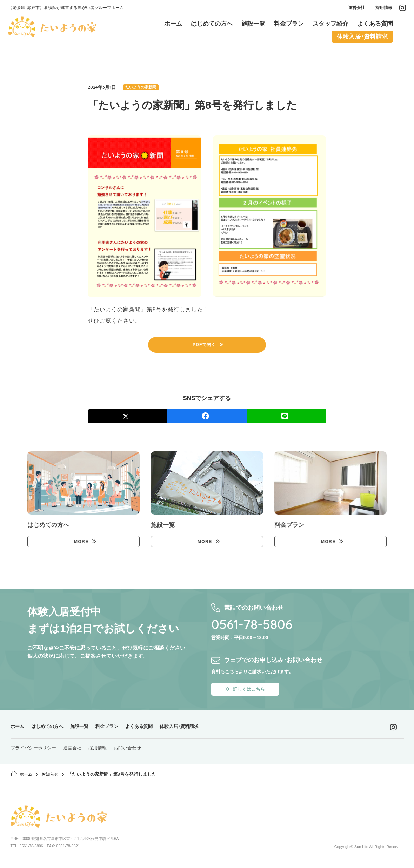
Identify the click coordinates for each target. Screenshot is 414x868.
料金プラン (118, 730)
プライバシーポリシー (33, 752)
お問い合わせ (127, 752)
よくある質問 (154, 730)
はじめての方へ (52, 730)
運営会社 (354, 9)
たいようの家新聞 (142, 87)
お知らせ (52, 778)
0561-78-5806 (257, 627)
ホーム (18, 730)
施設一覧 (88, 730)
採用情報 (382, 9)
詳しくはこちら (248, 693)
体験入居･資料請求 (200, 730)
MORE (81, 544)
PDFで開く (204, 346)
